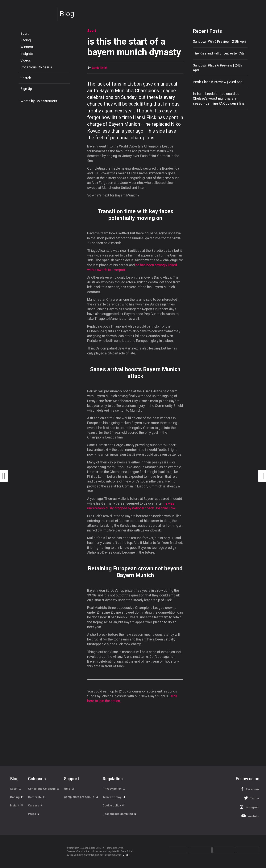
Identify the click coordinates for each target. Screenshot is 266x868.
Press (34, 815)
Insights (27, 54)
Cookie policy (114, 806)
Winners (27, 47)
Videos (26, 60)
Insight (17, 806)
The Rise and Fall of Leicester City (219, 53)
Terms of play (114, 797)
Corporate (37, 797)
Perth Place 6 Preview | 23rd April (218, 82)
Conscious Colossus (36, 67)
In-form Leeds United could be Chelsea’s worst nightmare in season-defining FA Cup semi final (219, 98)
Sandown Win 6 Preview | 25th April (220, 41)
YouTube (250, 816)
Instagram (249, 807)
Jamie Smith (99, 68)
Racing (26, 40)
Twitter (251, 798)
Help (69, 789)
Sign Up (26, 89)
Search (26, 78)
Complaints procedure (81, 797)
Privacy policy (114, 789)
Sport (25, 33)
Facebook (249, 789)
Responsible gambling (120, 815)
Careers (35, 806)
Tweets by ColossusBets (38, 101)
